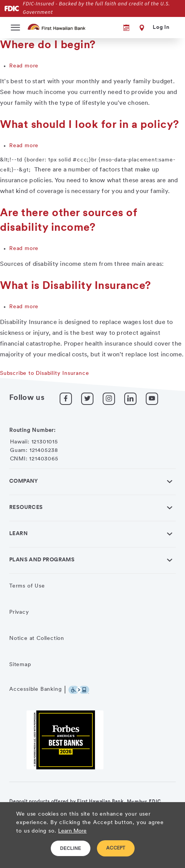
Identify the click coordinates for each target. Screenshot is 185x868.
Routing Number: (32, 431)
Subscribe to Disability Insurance (44, 374)
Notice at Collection (37, 639)
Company (24, 481)
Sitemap (20, 665)
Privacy (19, 612)
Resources (26, 508)
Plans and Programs (42, 560)
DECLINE (71, 848)
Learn (18, 534)
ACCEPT (116, 848)
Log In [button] (161, 28)
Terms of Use (27, 586)
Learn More (72, 831)
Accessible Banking (35, 689)
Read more (24, 66)
